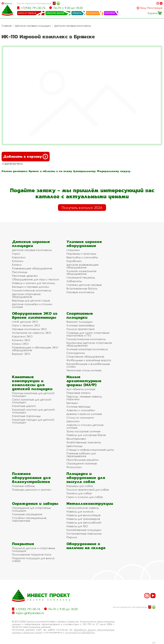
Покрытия (23, 544)
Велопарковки (76, 439)
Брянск (8, 3)
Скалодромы (76, 353)
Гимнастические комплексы (32, 290)
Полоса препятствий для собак (88, 490)
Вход (143, 8)
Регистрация (155, 8)
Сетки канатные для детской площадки (32, 401)
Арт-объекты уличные (81, 389)
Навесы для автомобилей (84, 523)
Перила (72, 537)
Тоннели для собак (79, 493)
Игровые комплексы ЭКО (29, 329)
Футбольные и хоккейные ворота (89, 360)
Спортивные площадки (80, 315)
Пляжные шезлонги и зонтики (31, 490)
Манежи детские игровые (84, 285)
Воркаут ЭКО (21, 354)
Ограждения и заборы (35, 503)
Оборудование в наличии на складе (86, 546)
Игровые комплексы (80, 292)
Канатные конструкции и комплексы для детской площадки (32, 383)
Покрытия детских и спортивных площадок (34, 549)
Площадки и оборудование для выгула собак (86, 478)
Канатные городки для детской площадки (33, 421)
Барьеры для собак (80, 486)
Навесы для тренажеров (83, 519)
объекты (77, 13)
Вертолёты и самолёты (82, 257)
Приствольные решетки (83, 460)
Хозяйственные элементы (84, 442)
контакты (110, 13)
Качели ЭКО (20, 344)
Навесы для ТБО (77, 526)
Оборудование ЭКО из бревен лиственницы (35, 315)
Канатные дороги (24, 406)
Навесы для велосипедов (83, 515)
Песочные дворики (25, 276)
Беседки (72, 403)
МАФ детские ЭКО (25, 322)
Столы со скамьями (80, 418)
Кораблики (74, 261)
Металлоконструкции (90, 503)
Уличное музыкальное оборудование (81, 272)
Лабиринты (74, 281)
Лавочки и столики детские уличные (85, 426)
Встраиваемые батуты (82, 288)
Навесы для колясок (80, 511)
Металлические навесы (83, 508)
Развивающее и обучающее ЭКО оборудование (35, 349)
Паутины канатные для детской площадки (33, 394)
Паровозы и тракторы (81, 254)
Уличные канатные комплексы (87, 349)
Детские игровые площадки (33, 26)
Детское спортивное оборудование (26, 295)
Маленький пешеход (81, 277)
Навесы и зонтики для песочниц (33, 283)
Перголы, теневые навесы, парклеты (84, 398)
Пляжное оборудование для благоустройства (31, 478)
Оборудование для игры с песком (36, 279)
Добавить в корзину (26, 157)
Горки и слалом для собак (85, 497)
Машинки (73, 250)
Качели (17, 265)
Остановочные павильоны (84, 534)
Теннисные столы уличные (84, 370)
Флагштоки (74, 467)
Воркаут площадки (80, 322)
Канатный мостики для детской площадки (33, 411)
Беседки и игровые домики (31, 287)
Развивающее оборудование (32, 268)
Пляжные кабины (23, 486)
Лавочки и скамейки (81, 410)
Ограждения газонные (82, 463)
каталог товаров (27, 13)
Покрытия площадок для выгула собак (33, 559)
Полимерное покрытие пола (32, 554)
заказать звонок (55, 13)
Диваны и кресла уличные (84, 414)
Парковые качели (78, 393)
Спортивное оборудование (85, 357)
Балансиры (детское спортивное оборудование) (89, 344)
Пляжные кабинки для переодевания (81, 455)
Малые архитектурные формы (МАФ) (84, 381)
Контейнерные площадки (84, 530)
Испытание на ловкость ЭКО (32, 333)
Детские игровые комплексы (73, 26)
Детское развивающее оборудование (82, 266)
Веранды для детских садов (31, 300)
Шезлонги (73, 421)
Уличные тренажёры (80, 325)
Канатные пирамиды (26, 416)
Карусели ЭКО (22, 336)
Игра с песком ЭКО (26, 325)
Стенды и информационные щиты (90, 450)
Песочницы (20, 272)
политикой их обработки (80, 632)
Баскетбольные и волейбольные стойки (88, 365)
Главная (7, 26)
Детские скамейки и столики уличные (32, 305)
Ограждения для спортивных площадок (31, 509)
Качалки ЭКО (21, 340)
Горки (16, 254)
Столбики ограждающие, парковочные (30, 519)
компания (93, 13)
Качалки (18, 261)
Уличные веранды (78, 407)
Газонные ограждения (27, 514)
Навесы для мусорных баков (86, 435)
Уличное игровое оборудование (84, 244)
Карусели (19, 257)
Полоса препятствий (80, 329)
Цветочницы (74, 446)
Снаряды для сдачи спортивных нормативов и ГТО (88, 334)
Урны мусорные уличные (83, 431)
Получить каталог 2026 (82, 208)
